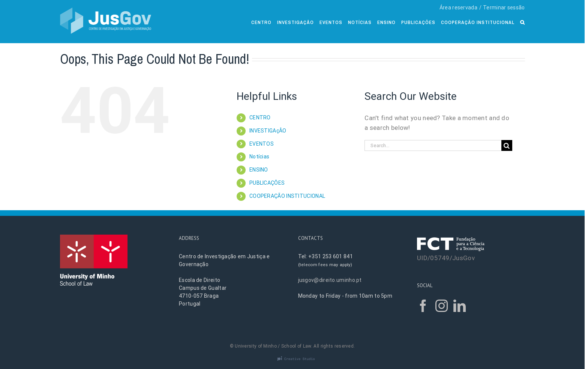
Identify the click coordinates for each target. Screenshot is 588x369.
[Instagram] (442, 306)
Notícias (259, 157)
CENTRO (260, 117)
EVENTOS (262, 144)
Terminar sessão (504, 8)
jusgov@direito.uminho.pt (330, 280)
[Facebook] (423, 306)
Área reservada (458, 8)
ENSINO (259, 170)
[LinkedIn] (460, 306)
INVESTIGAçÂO (268, 131)
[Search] (523, 22)
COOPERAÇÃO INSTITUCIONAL (287, 196)
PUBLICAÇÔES (267, 183)
